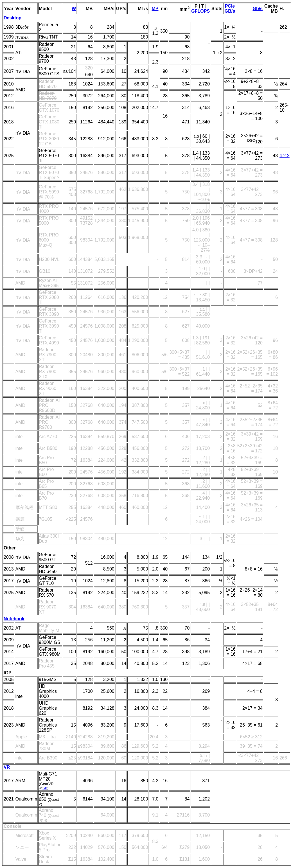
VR (7, 767)
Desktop (13, 18)
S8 (45, 788)
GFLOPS (200, 11)
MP (155, 9)
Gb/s (258, 9)
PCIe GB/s (230, 9)
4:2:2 (285, 156)
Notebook (14, 619)
